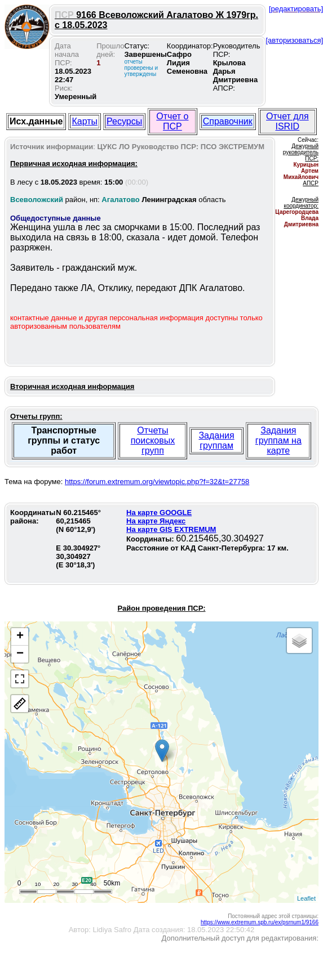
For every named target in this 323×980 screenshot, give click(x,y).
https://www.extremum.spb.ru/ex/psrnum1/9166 (260, 922)
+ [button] (20, 637)
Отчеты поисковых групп (153, 440)
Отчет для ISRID (287, 121)
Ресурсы (124, 121)
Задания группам (216, 440)
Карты (85, 121)
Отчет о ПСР (172, 121)
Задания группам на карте (278, 440)
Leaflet (306, 898)
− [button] (20, 654)
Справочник (228, 121)
